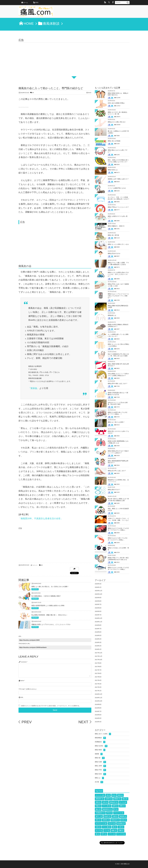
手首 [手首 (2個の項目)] (109, 813)
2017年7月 (98, 670)
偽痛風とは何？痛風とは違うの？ (118, 179)
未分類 (99, 782)
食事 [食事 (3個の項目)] (115, 806)
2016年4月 (98, 722)
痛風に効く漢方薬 (113, 235)
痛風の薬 (100, 758)
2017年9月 (98, 663)
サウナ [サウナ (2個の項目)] (112, 823)
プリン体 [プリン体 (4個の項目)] (107, 806)
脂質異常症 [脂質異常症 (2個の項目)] (107, 809)
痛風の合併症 (101, 746)
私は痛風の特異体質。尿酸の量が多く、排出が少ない (49, 615)
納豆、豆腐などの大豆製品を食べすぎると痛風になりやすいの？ (118, 161)
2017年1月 (98, 691)
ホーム (26, 2)
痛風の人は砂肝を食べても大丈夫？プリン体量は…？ (118, 413)
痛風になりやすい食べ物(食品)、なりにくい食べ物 (118, 113)
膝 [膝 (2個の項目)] (115, 827)
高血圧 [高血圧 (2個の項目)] (107, 816)
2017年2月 (98, 687)
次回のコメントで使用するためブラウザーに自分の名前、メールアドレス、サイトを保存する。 (51, 706)
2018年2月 (98, 646)
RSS (37, 2)
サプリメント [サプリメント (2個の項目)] (101, 823)
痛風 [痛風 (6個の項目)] (120, 795)
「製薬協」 (34, 388)
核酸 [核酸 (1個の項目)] (114, 830)
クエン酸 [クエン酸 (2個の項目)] (107, 827)
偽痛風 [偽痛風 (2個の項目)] (106, 820)
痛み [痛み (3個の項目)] (98, 809)
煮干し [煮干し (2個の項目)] (99, 816)
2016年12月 (99, 694)
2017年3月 (98, 684)
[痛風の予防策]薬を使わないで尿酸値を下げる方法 (118, 394)
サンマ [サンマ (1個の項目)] (99, 830)
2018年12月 (99, 618)
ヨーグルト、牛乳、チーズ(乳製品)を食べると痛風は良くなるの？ (119, 198)
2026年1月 (98, 587)
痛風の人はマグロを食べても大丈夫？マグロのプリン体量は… (118, 529)
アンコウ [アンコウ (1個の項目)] (121, 834)
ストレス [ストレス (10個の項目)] (100, 795)
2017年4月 (98, 680)
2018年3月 (98, 642)
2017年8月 (98, 667)
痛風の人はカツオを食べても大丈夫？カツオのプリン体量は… (118, 569)
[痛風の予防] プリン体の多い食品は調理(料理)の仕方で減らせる (118, 559)
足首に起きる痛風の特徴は (116, 103)
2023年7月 (98, 615)
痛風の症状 (100, 774)
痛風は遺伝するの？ (114, 490)
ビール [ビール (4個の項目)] (123, 802)
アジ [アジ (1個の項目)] (107, 830)
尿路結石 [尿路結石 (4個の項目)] (114, 802)
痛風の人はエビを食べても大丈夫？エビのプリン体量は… (118, 539)
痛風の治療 (100, 762)
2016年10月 (99, 701)
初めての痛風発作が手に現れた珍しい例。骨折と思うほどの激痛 (118, 355)
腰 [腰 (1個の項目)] (97, 834)
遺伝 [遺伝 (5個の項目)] (125, 799)
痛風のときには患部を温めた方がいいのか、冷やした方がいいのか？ (118, 274)
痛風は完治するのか (114, 253)
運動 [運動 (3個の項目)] (122, 806)
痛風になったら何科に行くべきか (118, 244)
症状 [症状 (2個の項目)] (98, 827)
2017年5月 (98, 677)
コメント (35, 565)
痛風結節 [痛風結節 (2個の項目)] (115, 820)
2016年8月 (98, 708)
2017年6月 (98, 673)
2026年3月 (98, 584)
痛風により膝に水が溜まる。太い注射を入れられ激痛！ (50, 587)
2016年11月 (99, 698)
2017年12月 (99, 653)
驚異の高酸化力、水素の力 (116, 226)
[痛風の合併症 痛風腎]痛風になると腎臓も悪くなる (118, 442)
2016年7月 (98, 711)
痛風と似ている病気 (103, 734)
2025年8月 (98, 601)
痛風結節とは (112, 315)
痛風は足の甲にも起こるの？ (117, 471)
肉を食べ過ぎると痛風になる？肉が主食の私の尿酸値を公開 (118, 500)
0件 (33, 93)
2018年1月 (98, 649)
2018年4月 (98, 639)
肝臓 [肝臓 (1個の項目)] (121, 830)
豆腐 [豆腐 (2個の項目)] (115, 816)
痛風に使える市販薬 (114, 141)
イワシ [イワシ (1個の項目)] (112, 834)
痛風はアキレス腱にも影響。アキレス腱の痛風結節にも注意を (118, 264)
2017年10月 (99, 660)
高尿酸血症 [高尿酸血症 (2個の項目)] (100, 813)
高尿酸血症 (100, 742)
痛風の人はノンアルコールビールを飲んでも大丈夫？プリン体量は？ (118, 296)
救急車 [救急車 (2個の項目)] (123, 816)
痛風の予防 (100, 770)
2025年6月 (98, 608)
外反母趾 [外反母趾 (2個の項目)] (121, 823)
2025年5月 (98, 611)
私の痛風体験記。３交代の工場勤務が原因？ (46, 596)
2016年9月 (98, 704)
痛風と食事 (100, 766)
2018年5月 (98, 635)
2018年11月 (99, 622)
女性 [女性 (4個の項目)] (105, 802)
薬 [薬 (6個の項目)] (114, 795)
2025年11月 (99, 591)
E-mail (22, 689)
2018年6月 (98, 632)
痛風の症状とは (113, 170)
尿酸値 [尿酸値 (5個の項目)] (117, 799)
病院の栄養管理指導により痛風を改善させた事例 (48, 606)
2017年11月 (99, 656)
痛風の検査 (100, 750)
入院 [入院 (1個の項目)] (121, 827)
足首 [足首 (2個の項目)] (124, 820)
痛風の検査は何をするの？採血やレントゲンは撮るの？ (118, 452)
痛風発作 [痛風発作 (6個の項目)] (100, 799)
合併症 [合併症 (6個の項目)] (109, 799)
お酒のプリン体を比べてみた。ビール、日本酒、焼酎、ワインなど (118, 519)
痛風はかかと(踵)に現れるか (117, 122)
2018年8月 (98, 625)
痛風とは (99, 778)
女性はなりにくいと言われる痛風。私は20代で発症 (118, 403)
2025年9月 (98, 598)
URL (22, 697)
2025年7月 (98, 604)
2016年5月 (98, 718)
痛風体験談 (35, 589)
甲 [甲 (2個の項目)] (116, 809)
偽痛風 (99, 754)
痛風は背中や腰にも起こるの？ (118, 384)
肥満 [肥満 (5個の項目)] (98, 802)
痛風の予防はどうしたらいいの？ (118, 207)
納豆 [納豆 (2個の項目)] (98, 820)
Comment (24, 662)
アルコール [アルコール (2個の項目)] (119, 813)
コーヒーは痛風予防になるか (117, 188)
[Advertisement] (74, 60)
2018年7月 (98, 629)
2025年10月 (99, 594)
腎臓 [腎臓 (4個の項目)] (98, 806)
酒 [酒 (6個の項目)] (108, 795)
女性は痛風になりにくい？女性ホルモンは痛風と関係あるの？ (118, 375)
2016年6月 (98, 715)
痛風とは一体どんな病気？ (116, 422)
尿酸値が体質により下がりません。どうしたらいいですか (51, 624)
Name (22, 681)
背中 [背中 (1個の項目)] (104, 834)
